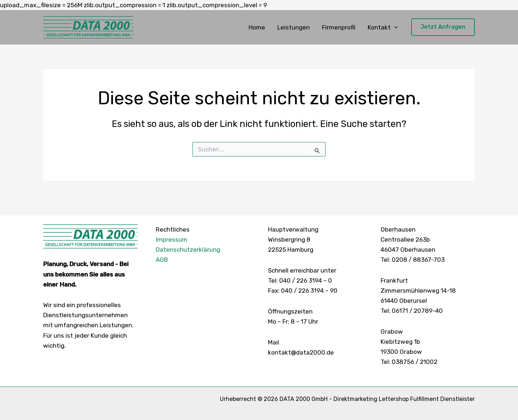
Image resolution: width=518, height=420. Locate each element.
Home (257, 27)
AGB (162, 260)
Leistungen (294, 27)
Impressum (172, 239)
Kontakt (383, 27)
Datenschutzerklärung (188, 250)
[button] (394, 27)
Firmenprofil (339, 27)
